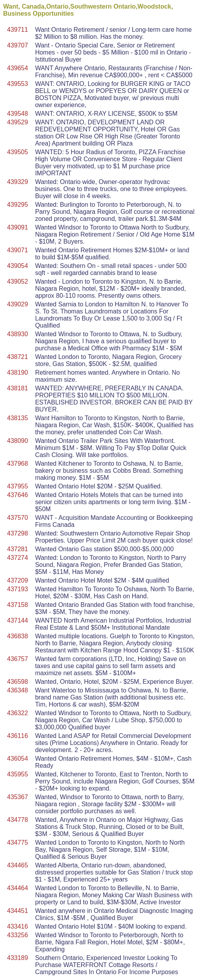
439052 (17, 281)
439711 (17, 30)
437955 (17, 486)
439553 (17, 84)
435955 (17, 774)
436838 (17, 636)
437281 (17, 549)
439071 (17, 250)
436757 (17, 659)
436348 (17, 690)
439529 (17, 122)
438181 (17, 388)
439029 (17, 304)
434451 (17, 911)
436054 (17, 759)
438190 (17, 373)
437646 (17, 495)
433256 (17, 935)
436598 (17, 682)
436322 (17, 713)
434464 (17, 888)
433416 (17, 926)
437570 (17, 518)
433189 (17, 958)
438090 (17, 441)
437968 (17, 464)
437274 (17, 558)
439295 (17, 205)
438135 (17, 418)
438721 (17, 357)
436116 (17, 736)
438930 (17, 334)
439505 (17, 152)
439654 (17, 68)
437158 (17, 605)
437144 (17, 620)
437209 (17, 580)
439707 (17, 45)
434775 (17, 842)
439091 (17, 227)
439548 (17, 114)
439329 (17, 182)
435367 (17, 797)
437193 (17, 589)
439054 (17, 266)
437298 (17, 533)
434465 (17, 865)
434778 (17, 820)
